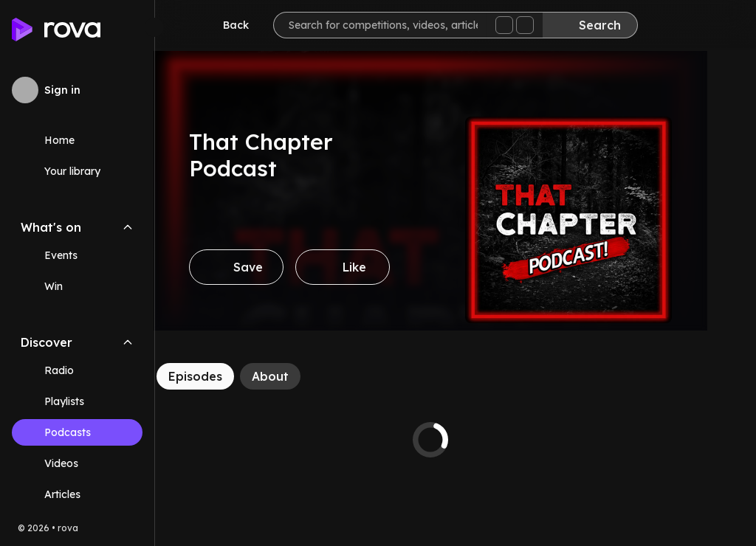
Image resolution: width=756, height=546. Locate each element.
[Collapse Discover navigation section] (128, 342)
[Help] (715, 27)
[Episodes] (220, 376)
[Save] (261, 267)
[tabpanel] (456, 440)
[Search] (590, 25)
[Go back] (226, 25)
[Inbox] (670, 27)
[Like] (368, 267)
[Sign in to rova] (77, 90)
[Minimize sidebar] (154, 27)
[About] (295, 376)
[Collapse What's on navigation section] (128, 227)
